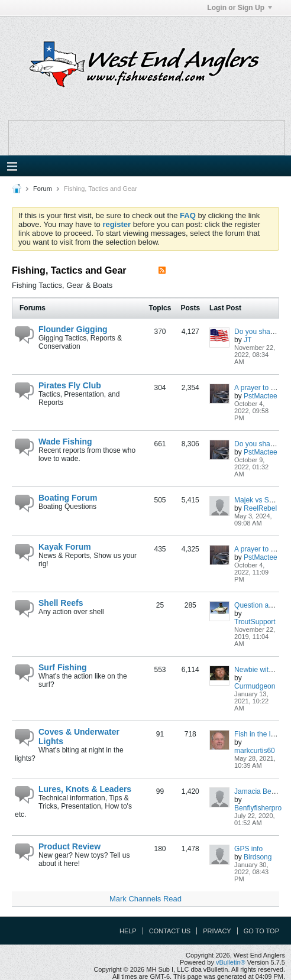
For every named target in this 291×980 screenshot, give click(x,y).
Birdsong (258, 857)
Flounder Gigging (73, 329)
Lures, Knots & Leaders (85, 789)
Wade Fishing (65, 442)
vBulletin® (231, 962)
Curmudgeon (255, 686)
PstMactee (261, 396)
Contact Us (170, 931)
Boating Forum (68, 498)
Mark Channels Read (145, 899)
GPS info (248, 849)
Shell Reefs (61, 603)
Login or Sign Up (240, 8)
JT (248, 340)
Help (128, 931)
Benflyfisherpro (258, 808)
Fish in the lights (260, 734)
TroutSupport (255, 622)
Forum (43, 189)
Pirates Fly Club (70, 385)
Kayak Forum (65, 547)
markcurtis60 (255, 751)
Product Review (69, 846)
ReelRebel (260, 508)
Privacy (217, 931)
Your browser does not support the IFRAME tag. (147, 138)
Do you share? (257, 332)
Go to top (261, 931)
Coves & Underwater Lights (79, 736)
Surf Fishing (63, 667)
